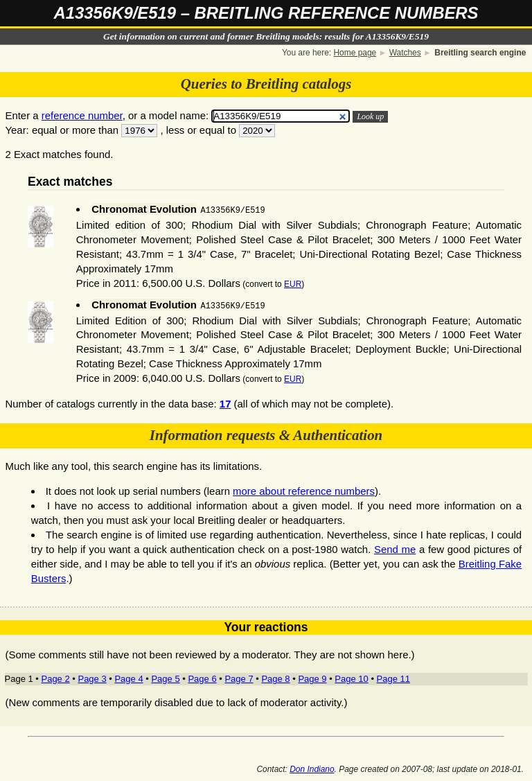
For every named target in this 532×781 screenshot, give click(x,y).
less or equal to (201, 130)
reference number (82, 115)
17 (225, 402)
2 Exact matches (43, 154)
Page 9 (312, 677)
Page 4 (128, 677)
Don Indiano (312, 768)
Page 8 (275, 677)
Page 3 (92, 677)
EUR (293, 283)
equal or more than (75, 130)
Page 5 (165, 677)
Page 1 (19, 677)
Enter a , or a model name (105, 115)
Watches (405, 53)
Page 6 (202, 677)
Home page (355, 53)
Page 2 (55, 677)
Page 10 (351, 677)
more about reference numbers (304, 490)
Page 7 (239, 677)
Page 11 (393, 677)
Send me (395, 548)
